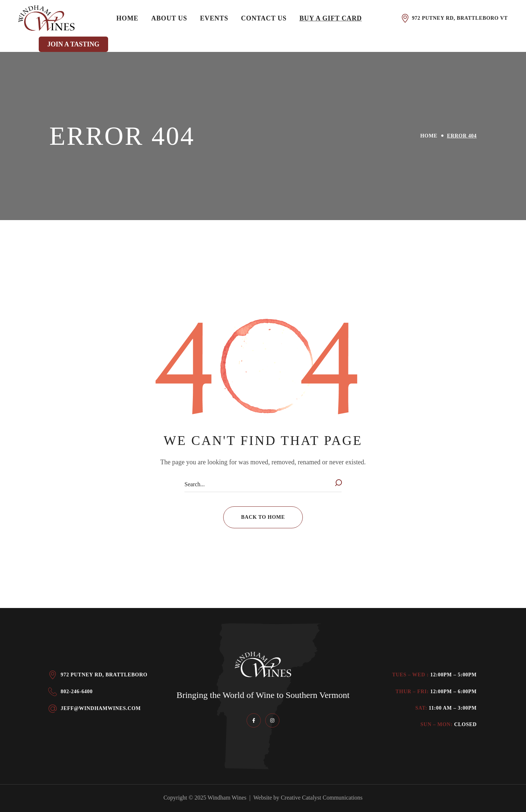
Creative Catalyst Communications (322, 798)
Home (429, 136)
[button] (263, 517)
